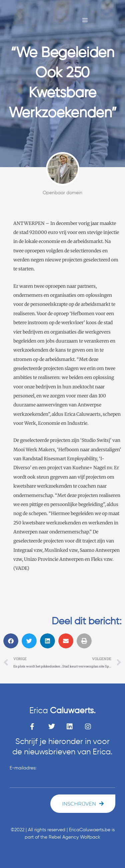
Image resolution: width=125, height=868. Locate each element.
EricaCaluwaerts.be (90, 830)
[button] (11, 641)
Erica (62, 711)
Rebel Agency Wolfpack (74, 837)
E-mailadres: (23, 768)
